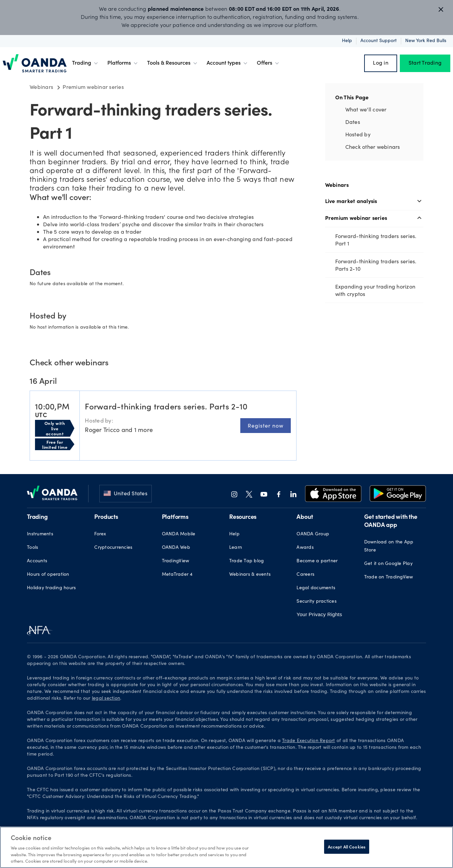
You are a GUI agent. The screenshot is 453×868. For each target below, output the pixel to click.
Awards (305, 548)
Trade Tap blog (247, 561)
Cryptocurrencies (113, 548)
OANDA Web (176, 548)
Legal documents (316, 588)
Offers (269, 63)
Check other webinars (373, 147)
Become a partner (317, 561)
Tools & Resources (173, 63)
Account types (228, 63)
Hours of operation (48, 575)
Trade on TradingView (389, 577)
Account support (379, 41)
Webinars (337, 185)
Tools (32, 548)
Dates (353, 122)
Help (347, 41)
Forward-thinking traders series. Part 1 (376, 240)
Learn (236, 548)
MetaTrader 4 (177, 575)
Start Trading (425, 63)
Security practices (317, 602)
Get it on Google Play (388, 564)
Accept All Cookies (347, 847)
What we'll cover (366, 109)
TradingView (176, 561)
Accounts (37, 561)
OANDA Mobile (179, 534)
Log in (381, 63)
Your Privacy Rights (319, 614)
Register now (266, 425)
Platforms (123, 63)
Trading (86, 63)
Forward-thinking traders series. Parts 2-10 (376, 265)
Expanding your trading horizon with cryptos (375, 290)
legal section (106, 699)
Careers (305, 575)
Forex (100, 534)
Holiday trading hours (51, 588)
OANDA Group (313, 534)
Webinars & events (250, 575)
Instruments (40, 534)
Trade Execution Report (309, 741)
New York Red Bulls (426, 41)
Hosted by (358, 134)
